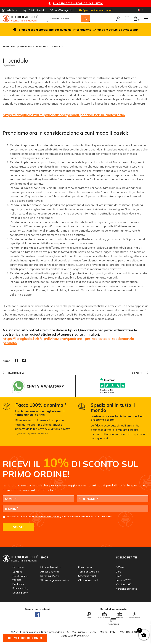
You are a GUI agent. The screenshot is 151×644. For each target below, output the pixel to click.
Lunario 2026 (124, 580)
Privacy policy (20, 588)
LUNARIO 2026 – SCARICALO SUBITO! (78, 3)
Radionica (16, 373)
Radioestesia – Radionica (34, 47)
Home (6, 47)
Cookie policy (20, 593)
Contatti (17, 572)
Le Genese (136, 373)
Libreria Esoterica (50, 567)
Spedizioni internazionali (96, 10)
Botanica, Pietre (50, 576)
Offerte (120, 567)
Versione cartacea (127, 589)
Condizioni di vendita (20, 578)
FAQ (118, 576)
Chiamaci (99, 30)
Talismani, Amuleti (89, 572)
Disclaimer (18, 584)
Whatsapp (130, 30)
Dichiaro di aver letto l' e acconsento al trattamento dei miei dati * (60, 517)
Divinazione (85, 567)
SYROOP (85, 636)
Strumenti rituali (87, 576)
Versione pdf (123, 584)
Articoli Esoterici (50, 572)
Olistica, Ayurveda (89, 580)
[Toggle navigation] (146, 18)
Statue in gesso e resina (55, 580)
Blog (14, 47)
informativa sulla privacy (47, 516)
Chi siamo (18, 568)
